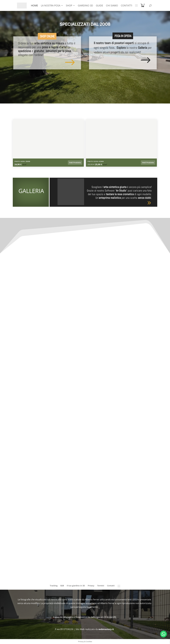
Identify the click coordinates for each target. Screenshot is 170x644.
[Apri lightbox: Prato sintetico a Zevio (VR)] (48, 143)
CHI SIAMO (112, 5)
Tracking (54, 586)
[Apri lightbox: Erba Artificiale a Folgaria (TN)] (121, 143)
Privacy (91, 586)
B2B (62, 586)
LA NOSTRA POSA (51, 5)
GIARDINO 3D (85, 5)
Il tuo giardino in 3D (76, 586)
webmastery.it (106, 629)
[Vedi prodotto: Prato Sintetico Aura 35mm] (48, 163)
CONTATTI (127, 5)
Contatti (111, 586)
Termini (101, 586)
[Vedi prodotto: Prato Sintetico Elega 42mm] (121, 163)
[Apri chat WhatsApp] (163, 634)
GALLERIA (31, 191)
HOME (34, 5)
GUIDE (99, 5)
